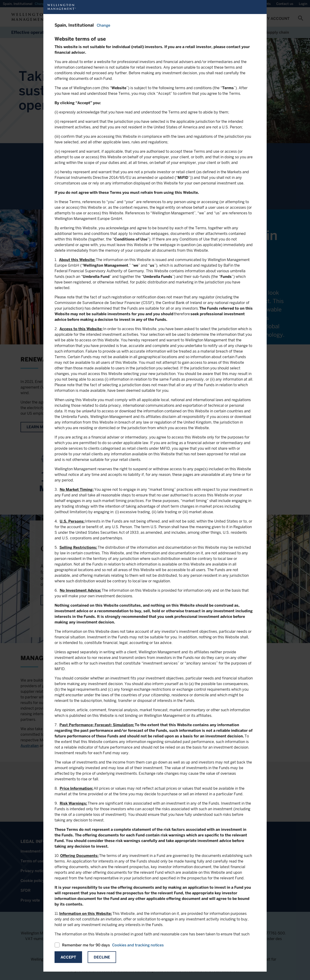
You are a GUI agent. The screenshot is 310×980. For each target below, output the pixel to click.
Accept (68, 957)
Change (103, 25)
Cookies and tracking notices (138, 945)
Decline (102, 957)
